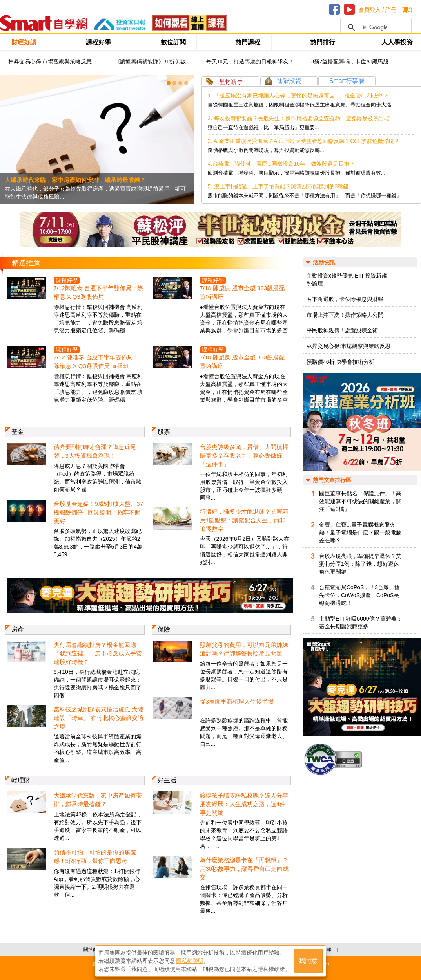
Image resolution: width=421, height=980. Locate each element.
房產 (18, 629)
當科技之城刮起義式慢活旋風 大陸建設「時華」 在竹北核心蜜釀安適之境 (99, 718)
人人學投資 (397, 42)
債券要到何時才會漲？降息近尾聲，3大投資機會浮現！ (95, 451)
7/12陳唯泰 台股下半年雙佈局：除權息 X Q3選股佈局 (98, 292)
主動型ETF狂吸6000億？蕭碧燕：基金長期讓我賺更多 (361, 623)
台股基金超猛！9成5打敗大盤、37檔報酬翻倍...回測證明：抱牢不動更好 (98, 512)
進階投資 (289, 81)
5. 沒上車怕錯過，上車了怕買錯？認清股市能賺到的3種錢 (278, 186)
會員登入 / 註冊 (377, 10)
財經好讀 (24, 42)
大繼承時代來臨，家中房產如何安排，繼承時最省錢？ (98, 800)
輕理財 (21, 780)
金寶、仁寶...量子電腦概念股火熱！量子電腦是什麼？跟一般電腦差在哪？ (360, 532)
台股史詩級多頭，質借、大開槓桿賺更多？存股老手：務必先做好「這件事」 (244, 456)
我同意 (308, 961)
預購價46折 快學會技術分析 (340, 362)
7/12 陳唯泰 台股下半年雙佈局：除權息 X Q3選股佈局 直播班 (96, 362)
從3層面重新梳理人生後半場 (237, 701)
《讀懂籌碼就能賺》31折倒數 (150, 62)
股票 (164, 432)
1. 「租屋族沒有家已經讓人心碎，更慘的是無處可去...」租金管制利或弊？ (298, 96)
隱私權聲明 (190, 961)
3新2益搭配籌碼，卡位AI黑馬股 (350, 62)
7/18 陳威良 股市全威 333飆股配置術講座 (242, 292)
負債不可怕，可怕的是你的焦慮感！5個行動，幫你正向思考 (95, 856)
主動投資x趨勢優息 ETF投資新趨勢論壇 (347, 280)
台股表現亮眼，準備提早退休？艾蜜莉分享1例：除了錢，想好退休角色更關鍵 (360, 564)
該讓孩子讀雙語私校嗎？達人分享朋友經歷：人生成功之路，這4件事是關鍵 (244, 804)
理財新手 (230, 82)
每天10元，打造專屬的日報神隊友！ (250, 62)
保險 (164, 629)
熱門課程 (248, 42)
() (409, 10)
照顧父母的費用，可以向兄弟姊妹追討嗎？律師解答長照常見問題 (244, 649)
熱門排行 (323, 42)
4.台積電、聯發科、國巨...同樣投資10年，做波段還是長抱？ (281, 164)
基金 (18, 432)
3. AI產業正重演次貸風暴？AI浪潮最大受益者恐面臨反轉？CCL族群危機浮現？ (304, 141)
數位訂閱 (173, 42)
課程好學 (98, 42)
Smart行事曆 (347, 81)
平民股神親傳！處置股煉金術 (342, 330)
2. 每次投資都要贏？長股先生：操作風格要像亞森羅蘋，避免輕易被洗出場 (299, 118)
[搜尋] (375, 27)
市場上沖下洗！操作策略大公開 (345, 315)
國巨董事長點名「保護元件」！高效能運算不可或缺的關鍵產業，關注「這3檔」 (360, 501)
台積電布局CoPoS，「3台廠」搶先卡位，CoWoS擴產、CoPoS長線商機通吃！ (359, 595)
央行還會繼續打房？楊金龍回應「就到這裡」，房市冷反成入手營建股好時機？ (98, 653)
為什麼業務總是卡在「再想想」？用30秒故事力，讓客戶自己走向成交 (244, 869)
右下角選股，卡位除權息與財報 (345, 299)
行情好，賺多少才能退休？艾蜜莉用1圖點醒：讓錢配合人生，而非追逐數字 (244, 520)
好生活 (167, 780)
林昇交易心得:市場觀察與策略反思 (50, 62)
